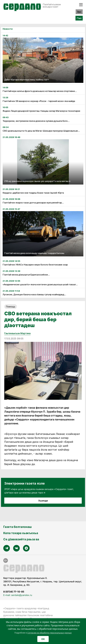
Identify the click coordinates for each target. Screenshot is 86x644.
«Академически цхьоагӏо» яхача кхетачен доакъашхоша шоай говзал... (40, 284)
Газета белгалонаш (17, 527)
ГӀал (79, 18)
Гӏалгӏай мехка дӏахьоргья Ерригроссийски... (26, 275)
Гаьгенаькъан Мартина (17, 333)
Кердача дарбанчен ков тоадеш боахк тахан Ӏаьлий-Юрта (33, 193)
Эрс (79, 12)
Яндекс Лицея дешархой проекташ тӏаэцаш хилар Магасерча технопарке (41, 111)
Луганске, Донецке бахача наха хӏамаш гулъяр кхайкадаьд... (34, 294)
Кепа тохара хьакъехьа (21, 533)
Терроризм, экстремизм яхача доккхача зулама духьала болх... (36, 121)
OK (43, 639)
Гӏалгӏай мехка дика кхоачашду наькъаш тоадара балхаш (34, 253)
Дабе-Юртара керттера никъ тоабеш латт (27, 80)
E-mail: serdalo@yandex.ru (18, 595)
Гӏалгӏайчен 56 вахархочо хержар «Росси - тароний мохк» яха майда (39, 101)
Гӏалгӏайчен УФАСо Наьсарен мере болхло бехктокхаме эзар (35, 265)
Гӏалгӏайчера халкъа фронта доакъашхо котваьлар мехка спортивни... (40, 91)
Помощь (11, 306)
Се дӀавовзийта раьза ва (21, 539)
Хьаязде (43, 501)
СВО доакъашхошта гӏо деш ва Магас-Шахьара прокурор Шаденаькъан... (41, 131)
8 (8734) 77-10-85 (14, 592)
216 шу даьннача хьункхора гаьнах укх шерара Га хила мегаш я (37, 181)
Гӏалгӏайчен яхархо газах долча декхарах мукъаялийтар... (33, 203)
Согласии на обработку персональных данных (49, 633)
